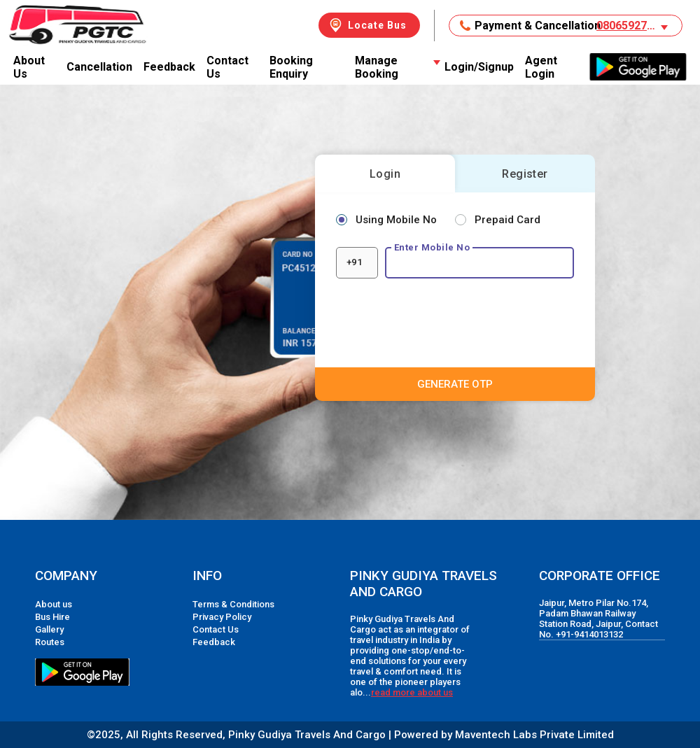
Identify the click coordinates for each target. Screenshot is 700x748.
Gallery (49, 629)
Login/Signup (479, 67)
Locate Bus (367, 25)
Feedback (169, 67)
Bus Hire (52, 617)
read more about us (412, 692)
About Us (29, 67)
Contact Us (227, 67)
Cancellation (99, 67)
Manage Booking (397, 67)
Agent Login (541, 67)
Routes (50, 642)
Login (385, 174)
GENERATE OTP (455, 384)
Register (525, 174)
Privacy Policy (222, 617)
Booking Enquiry (291, 67)
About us (54, 604)
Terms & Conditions (233, 604)
